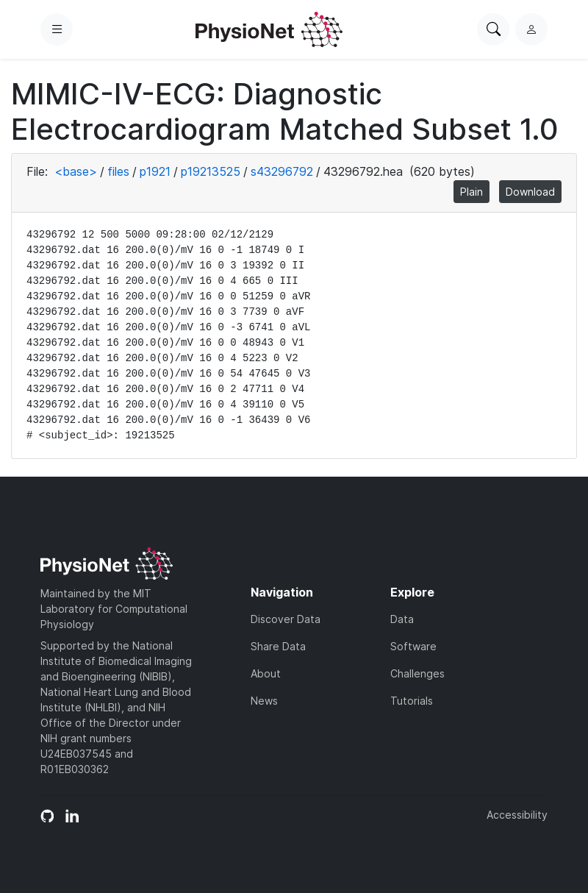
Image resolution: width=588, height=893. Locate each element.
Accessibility (517, 815)
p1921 (155, 171)
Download (530, 192)
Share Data (278, 646)
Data (402, 619)
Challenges (417, 673)
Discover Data (286, 619)
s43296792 (282, 171)
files (118, 171)
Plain (472, 192)
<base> (76, 171)
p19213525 (211, 171)
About (266, 673)
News (264, 701)
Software (413, 646)
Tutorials (412, 701)
